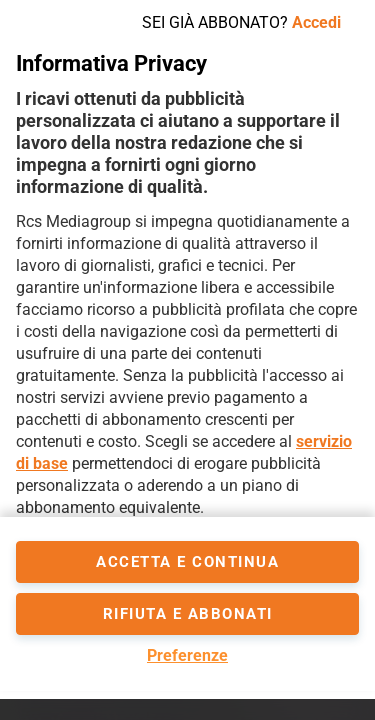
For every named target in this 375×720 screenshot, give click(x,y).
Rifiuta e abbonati (188, 614)
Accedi (316, 22)
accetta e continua (187, 562)
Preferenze (187, 655)
